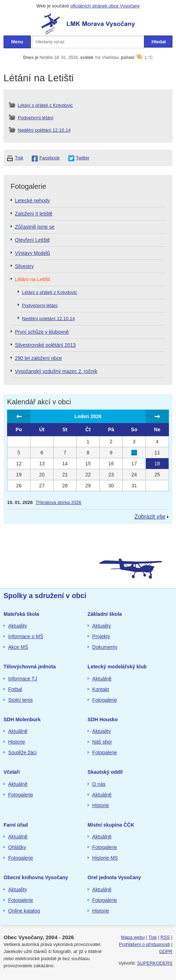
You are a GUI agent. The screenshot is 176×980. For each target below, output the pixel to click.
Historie (16, 742)
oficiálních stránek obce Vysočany (105, 6)
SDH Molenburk (22, 719)
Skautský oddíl (105, 772)
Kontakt (101, 689)
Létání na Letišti (32, 279)
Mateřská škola (21, 614)
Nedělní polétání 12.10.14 (44, 130)
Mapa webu (133, 937)
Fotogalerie (105, 700)
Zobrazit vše (150, 517)
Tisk (19, 158)
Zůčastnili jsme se (35, 227)
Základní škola (105, 614)
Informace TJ (23, 679)
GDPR (166, 951)
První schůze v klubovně (42, 332)
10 (134, 453)
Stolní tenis (20, 700)
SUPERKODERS (155, 963)
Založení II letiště (34, 214)
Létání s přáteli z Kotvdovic (45, 105)
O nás (99, 784)
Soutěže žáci (22, 752)
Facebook (49, 158)
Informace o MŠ (26, 636)
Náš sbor (102, 742)
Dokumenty (105, 647)
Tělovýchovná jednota (30, 667)
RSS (165, 937)
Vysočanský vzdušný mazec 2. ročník (56, 371)
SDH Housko (103, 719)
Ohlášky (17, 847)
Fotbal (15, 689)
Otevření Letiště (32, 240)
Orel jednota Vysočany (114, 877)
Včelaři (12, 772)
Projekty (101, 636)
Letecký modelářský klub (117, 667)
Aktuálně (102, 679)
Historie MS (105, 858)
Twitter (83, 158)
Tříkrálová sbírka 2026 (58, 502)
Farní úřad (16, 825)
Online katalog (24, 911)
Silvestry (24, 266)
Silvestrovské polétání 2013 (45, 345)
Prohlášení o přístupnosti (144, 944)
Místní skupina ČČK (111, 825)
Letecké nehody (32, 201)
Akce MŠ (18, 647)
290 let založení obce (38, 358)
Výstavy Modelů (32, 253)
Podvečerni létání (35, 118)
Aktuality (18, 626)
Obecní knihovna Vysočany (36, 877)
